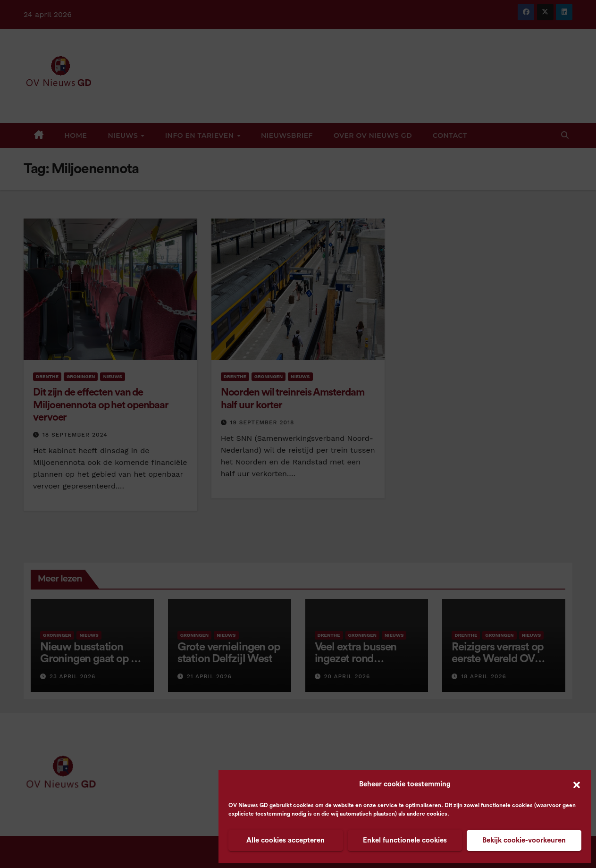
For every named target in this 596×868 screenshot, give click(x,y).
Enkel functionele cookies (405, 840)
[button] (577, 784)
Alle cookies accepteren (285, 840)
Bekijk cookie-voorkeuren (524, 840)
